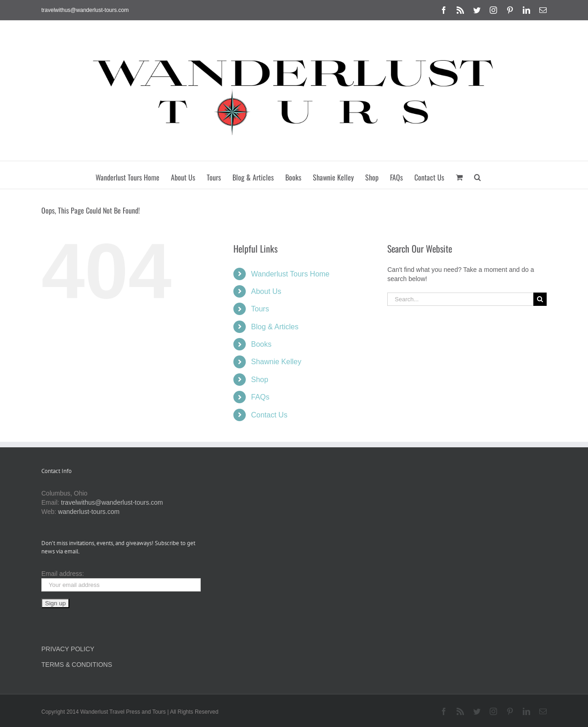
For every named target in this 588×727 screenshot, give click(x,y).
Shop (260, 380)
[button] (478, 175)
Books (261, 344)
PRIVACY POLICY (68, 649)
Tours (260, 309)
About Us (266, 291)
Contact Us (269, 415)
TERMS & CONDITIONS (77, 665)
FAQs (260, 397)
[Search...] (460, 299)
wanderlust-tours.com (89, 512)
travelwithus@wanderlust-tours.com (85, 10)
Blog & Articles (275, 327)
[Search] (540, 299)
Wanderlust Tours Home (291, 274)
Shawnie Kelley (276, 362)
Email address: (63, 574)
